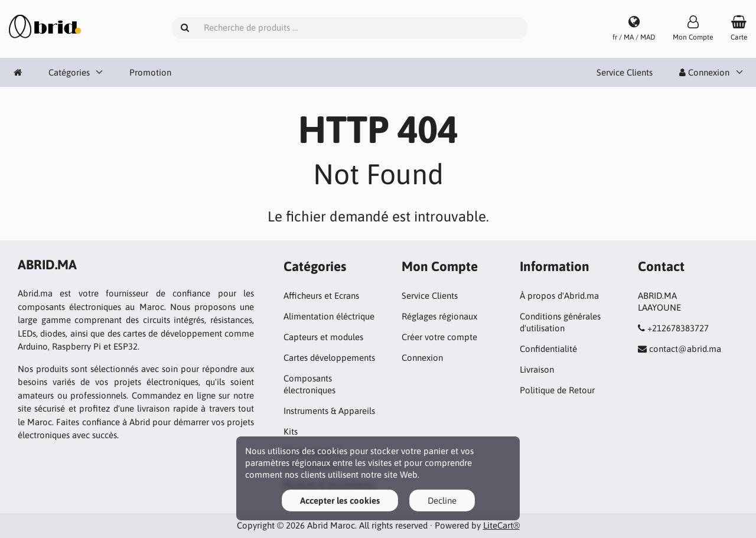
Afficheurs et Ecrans (321, 296)
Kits (291, 431)
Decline (442, 500)
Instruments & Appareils (329, 411)
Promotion (150, 72)
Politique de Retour (557, 390)
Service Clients (625, 72)
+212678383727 (678, 328)
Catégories (69, 72)
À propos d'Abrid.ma (559, 296)
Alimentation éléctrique (329, 316)
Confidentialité (548, 349)
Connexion (704, 72)
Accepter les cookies (340, 500)
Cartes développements (329, 358)
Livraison (537, 369)
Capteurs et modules (323, 337)
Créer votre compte (439, 337)
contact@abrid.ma (685, 349)
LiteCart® (501, 525)
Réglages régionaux (439, 316)
